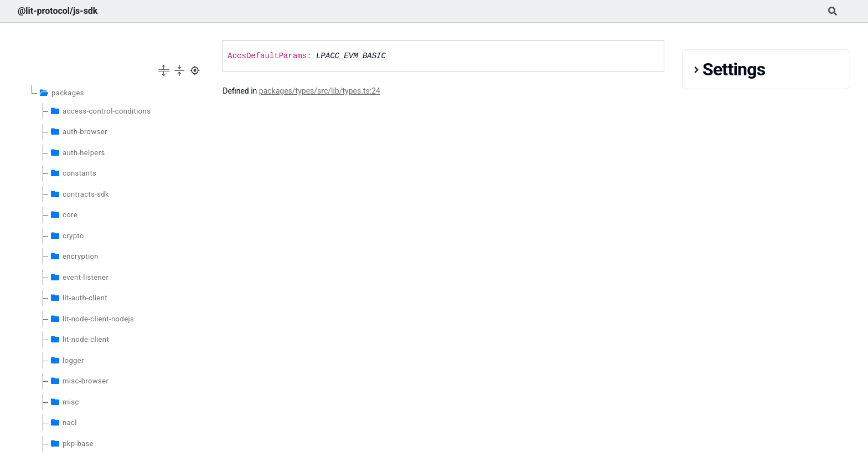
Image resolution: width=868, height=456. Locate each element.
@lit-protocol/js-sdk (58, 11)
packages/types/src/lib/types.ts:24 (320, 91)
